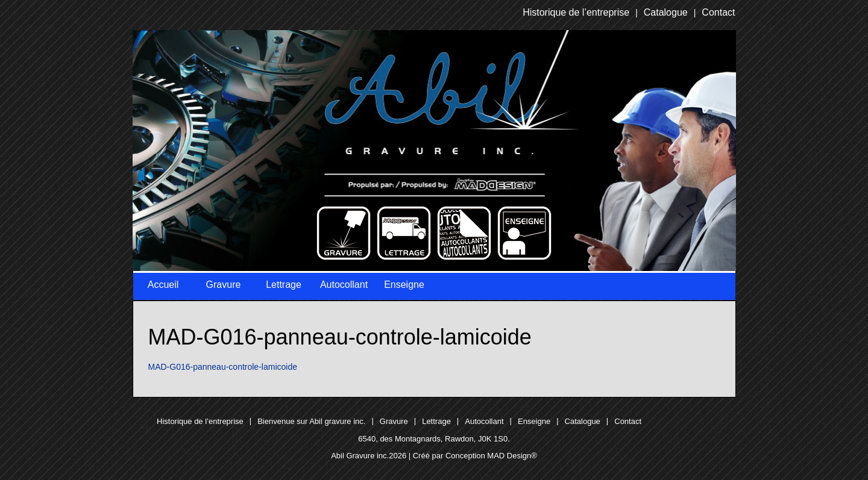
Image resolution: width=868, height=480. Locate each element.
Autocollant (344, 285)
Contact (718, 12)
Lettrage (284, 285)
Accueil (163, 285)
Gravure (224, 285)
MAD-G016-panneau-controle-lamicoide (223, 367)
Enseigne (404, 285)
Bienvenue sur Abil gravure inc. (311, 421)
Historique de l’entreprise (576, 12)
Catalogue (666, 12)
